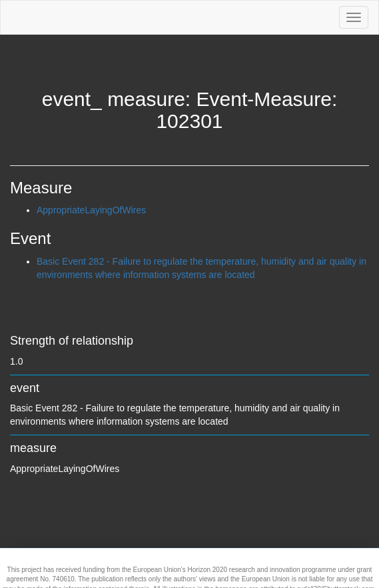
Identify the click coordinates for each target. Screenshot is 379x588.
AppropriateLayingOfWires (91, 210)
